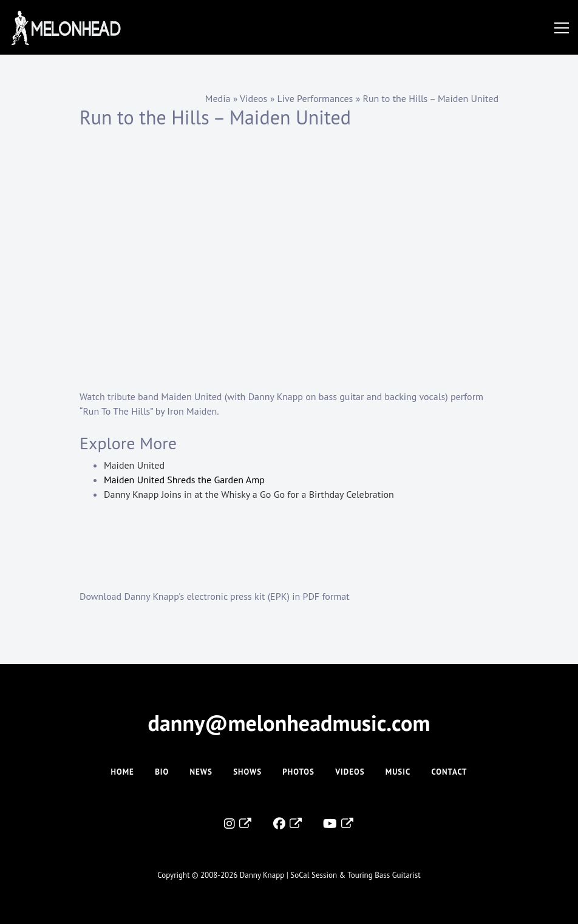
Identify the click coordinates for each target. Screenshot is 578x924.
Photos (298, 772)
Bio (162, 772)
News (201, 772)
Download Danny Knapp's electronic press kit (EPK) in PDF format (215, 596)
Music (398, 772)
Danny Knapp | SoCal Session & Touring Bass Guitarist (330, 875)
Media (218, 98)
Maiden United (134, 465)
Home (122, 772)
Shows (247, 772)
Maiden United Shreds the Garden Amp (184, 480)
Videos (253, 98)
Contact (450, 772)
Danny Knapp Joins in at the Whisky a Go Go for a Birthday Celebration (249, 494)
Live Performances (315, 98)
